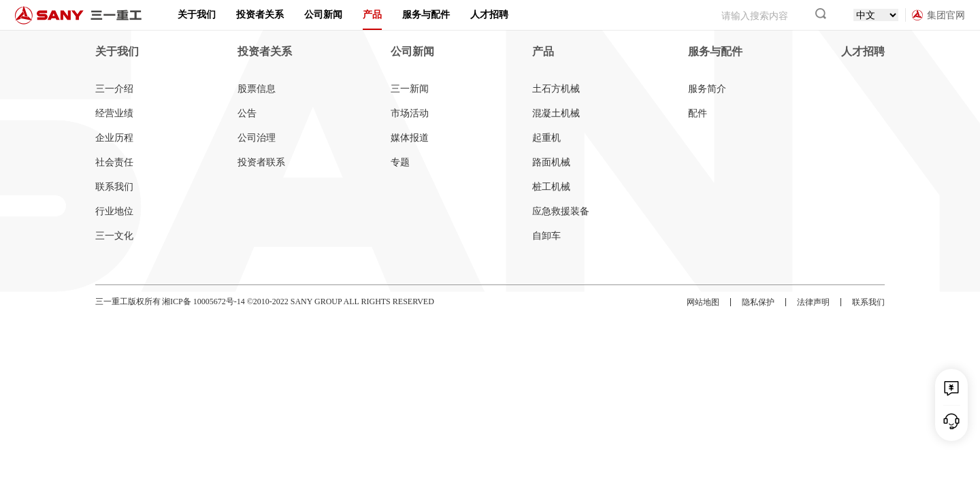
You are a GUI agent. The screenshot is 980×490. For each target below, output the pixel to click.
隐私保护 (758, 302)
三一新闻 (410, 89)
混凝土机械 (556, 113)
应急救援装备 (561, 211)
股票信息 (257, 89)
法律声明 (813, 302)
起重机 (546, 138)
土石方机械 (556, 89)
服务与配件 (426, 15)
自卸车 (546, 236)
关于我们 (197, 15)
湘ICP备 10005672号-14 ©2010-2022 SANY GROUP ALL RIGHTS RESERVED (298, 301)
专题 (400, 162)
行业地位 (114, 211)
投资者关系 (260, 15)
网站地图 (703, 302)
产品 (372, 15)
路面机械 (551, 162)
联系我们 (114, 187)
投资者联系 (261, 162)
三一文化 (114, 236)
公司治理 (257, 138)
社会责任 (114, 162)
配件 (698, 113)
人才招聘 (489, 15)
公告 (247, 113)
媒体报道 (410, 138)
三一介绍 (114, 89)
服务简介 (707, 89)
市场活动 (410, 113)
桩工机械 (551, 187)
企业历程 (114, 138)
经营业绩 (114, 113)
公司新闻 (323, 15)
